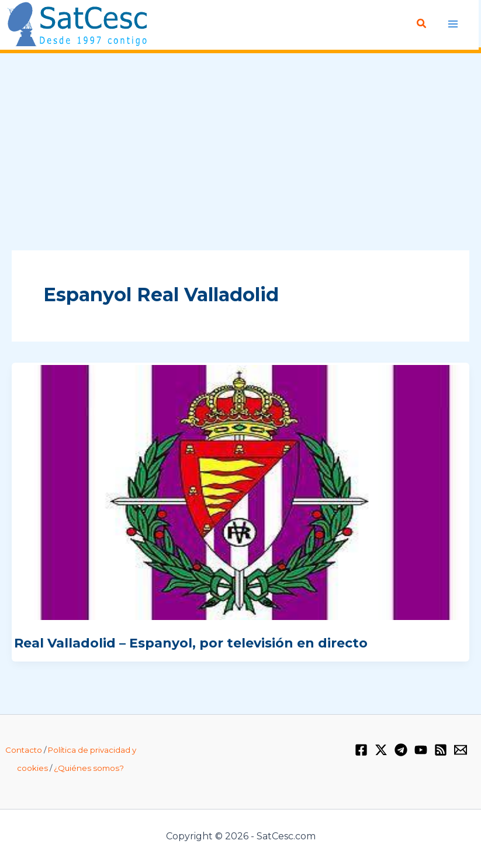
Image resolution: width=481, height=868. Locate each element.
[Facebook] (361, 750)
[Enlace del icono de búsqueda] (423, 24)
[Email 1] (461, 750)
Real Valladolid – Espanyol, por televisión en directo (191, 643)
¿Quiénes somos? (89, 768)
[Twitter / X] (381, 750)
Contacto (24, 750)
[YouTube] (421, 750)
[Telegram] (401, 750)
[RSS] (441, 750)
